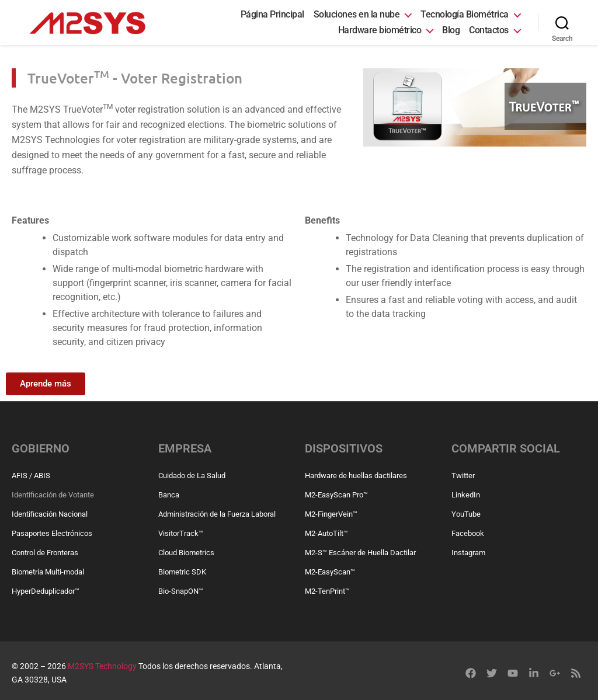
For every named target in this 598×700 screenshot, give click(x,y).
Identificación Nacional (50, 514)
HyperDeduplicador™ (46, 591)
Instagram (468, 553)
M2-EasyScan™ (330, 572)
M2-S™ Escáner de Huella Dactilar (360, 553)
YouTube (466, 514)
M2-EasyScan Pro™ (336, 495)
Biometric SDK (182, 572)
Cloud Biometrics (186, 553)
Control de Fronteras (45, 553)
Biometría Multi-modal (48, 572)
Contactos (489, 30)
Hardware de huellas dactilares (356, 476)
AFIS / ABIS (31, 476)
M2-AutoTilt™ (326, 533)
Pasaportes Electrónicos (52, 533)
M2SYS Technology (102, 666)
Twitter (463, 476)
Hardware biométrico (380, 30)
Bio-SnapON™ (181, 591)
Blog (451, 30)
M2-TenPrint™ (327, 591)
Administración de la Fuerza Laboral (217, 514)
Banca (169, 495)
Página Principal (272, 14)
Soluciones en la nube (357, 14)
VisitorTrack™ (181, 533)
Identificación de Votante (53, 495)
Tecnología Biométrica (465, 14)
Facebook (468, 533)
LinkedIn (466, 495)
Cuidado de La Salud (192, 476)
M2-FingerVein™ (331, 514)
